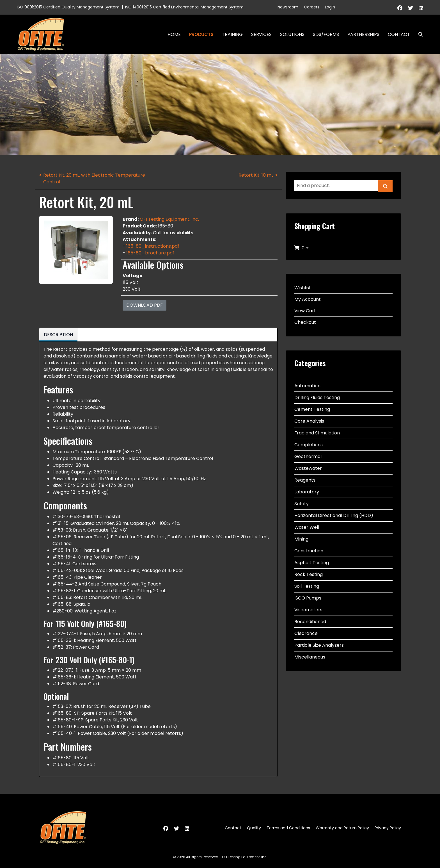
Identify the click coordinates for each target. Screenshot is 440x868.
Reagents (305, 480)
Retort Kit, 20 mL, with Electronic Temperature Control (94, 178)
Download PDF (145, 305)
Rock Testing (309, 574)
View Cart (305, 311)
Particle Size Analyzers (319, 645)
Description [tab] (58, 335)
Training (232, 34)
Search (418, 34)
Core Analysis (309, 421)
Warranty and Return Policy (342, 828)
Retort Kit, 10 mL (256, 175)
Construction (309, 551)
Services (261, 34)
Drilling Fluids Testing (317, 397)
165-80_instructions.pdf (153, 246)
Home (174, 34)
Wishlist (303, 288)
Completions (309, 445)
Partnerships (363, 34)
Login (330, 7)
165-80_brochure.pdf (150, 253)
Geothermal (308, 456)
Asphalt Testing (312, 563)
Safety (302, 504)
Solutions (292, 34)
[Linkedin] (421, 8)
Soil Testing (307, 586)
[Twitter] (411, 8)
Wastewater (308, 468)
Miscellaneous (310, 657)
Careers (312, 7)
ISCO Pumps (308, 598)
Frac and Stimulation (317, 433)
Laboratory (307, 492)
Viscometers (308, 610)
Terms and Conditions (288, 828)
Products (201, 34)
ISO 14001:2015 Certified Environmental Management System (184, 7)
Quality (254, 828)
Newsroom (288, 7)
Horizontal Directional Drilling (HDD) (334, 515)
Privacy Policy (388, 828)
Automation (307, 386)
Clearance (306, 633)
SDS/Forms (326, 34)
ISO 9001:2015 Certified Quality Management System (68, 7)
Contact (399, 34)
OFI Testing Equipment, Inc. (169, 219)
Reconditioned (310, 622)
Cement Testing (312, 409)
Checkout (305, 322)
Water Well (307, 527)
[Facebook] (400, 8)
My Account (308, 299)
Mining (301, 539)
